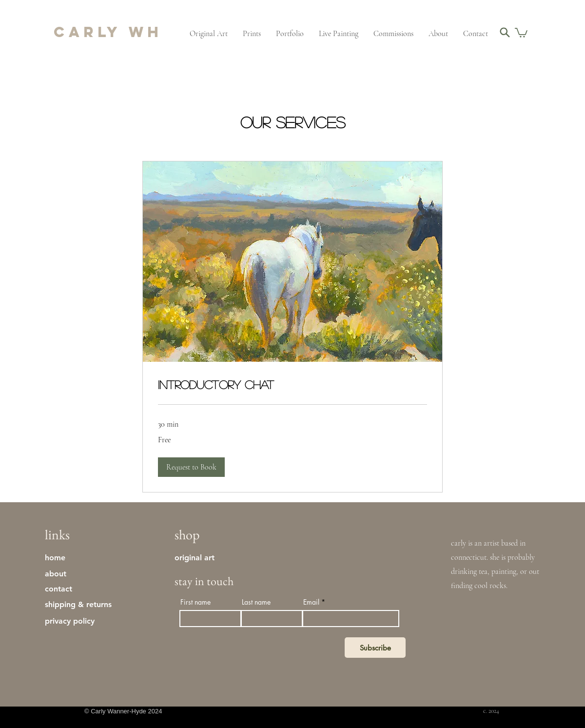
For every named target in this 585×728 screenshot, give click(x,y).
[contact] (61, 589)
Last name (256, 602)
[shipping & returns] (93, 604)
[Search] (505, 32)
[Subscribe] (375, 648)
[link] (292, 385)
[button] (521, 32)
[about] (61, 573)
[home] (61, 557)
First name (195, 602)
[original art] (196, 557)
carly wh (108, 32)
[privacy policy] (93, 621)
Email (311, 602)
